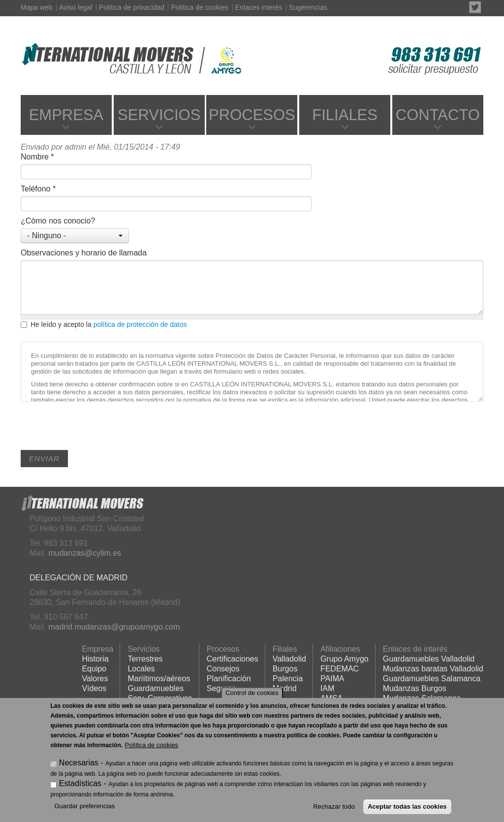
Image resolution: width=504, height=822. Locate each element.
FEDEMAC (340, 669)
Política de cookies (200, 7)
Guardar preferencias (84, 806)
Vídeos (94, 688)
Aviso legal (76, 7)
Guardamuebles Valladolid (429, 659)
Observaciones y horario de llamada (84, 253)
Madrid (285, 688)
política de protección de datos (140, 324)
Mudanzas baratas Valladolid (433, 669)
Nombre (37, 157)
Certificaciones (233, 659)
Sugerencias (308, 7)
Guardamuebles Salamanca (432, 679)
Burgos (285, 669)
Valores (95, 679)
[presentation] (95, 431)
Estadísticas (80, 783)
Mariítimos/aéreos (159, 679)
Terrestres (145, 659)
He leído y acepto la (104, 324)
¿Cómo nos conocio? (58, 221)
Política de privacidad (132, 7)
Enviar (44, 458)
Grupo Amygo (345, 659)
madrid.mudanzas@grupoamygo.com (114, 627)
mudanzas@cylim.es (85, 553)
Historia (95, 659)
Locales (141, 669)
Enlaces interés (259, 7)
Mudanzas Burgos (415, 688)
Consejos (223, 669)
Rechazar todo (334, 806)
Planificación (229, 679)
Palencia (288, 679)
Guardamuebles (156, 688)
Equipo (94, 669)
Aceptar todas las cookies (407, 806)
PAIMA (332, 679)
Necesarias (79, 763)
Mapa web (37, 7)
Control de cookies (252, 693)
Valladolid (289, 659)
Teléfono (38, 189)
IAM (327, 688)
